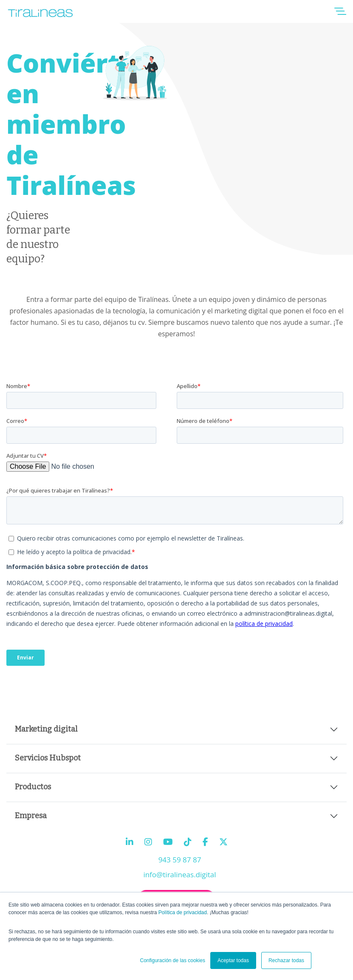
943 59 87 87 (180, 860)
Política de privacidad (183, 912)
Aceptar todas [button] (233, 960)
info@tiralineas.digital (179, 874)
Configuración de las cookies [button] (172, 960)
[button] (340, 14)
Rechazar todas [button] (286, 960)
